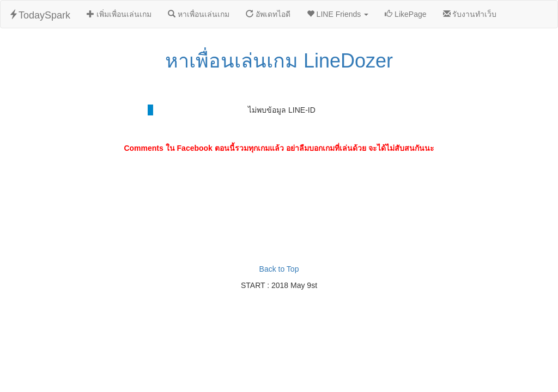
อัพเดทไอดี (268, 14)
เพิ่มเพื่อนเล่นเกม (119, 14)
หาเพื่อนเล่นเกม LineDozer (279, 61)
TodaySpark (40, 15)
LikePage (405, 14)
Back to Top (279, 269)
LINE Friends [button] (338, 14)
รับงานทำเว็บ (470, 14)
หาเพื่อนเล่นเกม (199, 14)
